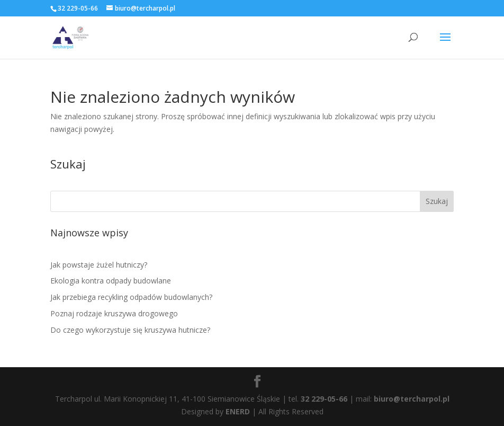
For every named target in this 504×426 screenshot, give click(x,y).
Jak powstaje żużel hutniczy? (99, 265)
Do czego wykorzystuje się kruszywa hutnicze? (130, 330)
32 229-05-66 (324, 399)
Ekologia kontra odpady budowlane (111, 281)
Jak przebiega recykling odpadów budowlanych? (131, 297)
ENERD (238, 411)
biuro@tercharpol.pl (412, 399)
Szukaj (437, 201)
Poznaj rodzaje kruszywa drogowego (114, 313)
